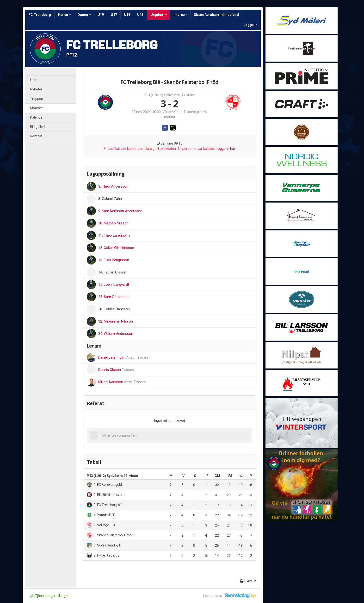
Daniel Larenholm (123, 357)
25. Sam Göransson (114, 297)
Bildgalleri (37, 127)
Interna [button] (180, 15)
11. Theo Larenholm (114, 235)
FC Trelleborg (40, 15)
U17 (114, 15)
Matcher (37, 108)
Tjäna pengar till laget (49, 596)
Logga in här (225, 149)
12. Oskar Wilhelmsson (116, 248)
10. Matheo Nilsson (113, 223)
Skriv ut (248, 581)
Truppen (37, 99)
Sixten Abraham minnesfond (216, 15)
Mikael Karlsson (122, 382)
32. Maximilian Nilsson (116, 321)
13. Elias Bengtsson (114, 260)
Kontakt (36, 136)
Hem (34, 80)
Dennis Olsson (116, 370)
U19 (101, 15)
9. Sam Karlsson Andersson (120, 211)
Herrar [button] (65, 15)
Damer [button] (84, 15)
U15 (140, 15)
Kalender (37, 117)
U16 (127, 15)
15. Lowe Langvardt (114, 285)
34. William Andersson (116, 334)
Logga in (250, 25)
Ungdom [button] (159, 15)
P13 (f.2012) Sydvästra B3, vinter (170, 95)
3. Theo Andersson (113, 186)
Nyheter (36, 89)
